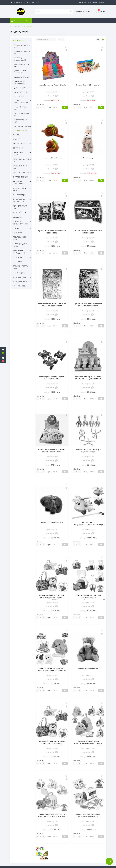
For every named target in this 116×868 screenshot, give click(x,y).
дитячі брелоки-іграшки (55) (20, 72)
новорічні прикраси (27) (22, 121)
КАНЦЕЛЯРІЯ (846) (20, 195)
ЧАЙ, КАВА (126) (19, 286)
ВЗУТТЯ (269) (18, 148)
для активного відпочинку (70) (20, 82)
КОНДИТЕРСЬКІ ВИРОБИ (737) (19, 200)
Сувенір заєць (88, 158)
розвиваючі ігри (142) (23, 126)
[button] (17, 2)
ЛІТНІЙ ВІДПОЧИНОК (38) (21, 102)
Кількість (41, 104)
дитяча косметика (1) (22, 77)
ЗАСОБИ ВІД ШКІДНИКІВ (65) (19, 183)
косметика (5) (19, 96)
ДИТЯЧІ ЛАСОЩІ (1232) (19, 154)
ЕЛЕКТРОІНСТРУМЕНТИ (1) (22, 160)
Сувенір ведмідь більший (88, 668)
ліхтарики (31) (18, 217)
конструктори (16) (21, 92)
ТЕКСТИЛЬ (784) (19, 273)
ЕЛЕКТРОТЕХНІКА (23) (21, 173)
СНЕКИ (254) (18, 257)
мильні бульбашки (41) (21, 108)
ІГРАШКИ (18, 27)
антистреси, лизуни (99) (22, 65)
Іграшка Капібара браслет (52, 158)
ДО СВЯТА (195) (20, 88)
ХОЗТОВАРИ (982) (20, 282)
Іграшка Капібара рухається (52, 522)
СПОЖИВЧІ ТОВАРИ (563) (21, 267)
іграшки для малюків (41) (22, 52)
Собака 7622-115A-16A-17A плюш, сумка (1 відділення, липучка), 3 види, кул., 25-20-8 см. (52, 598)
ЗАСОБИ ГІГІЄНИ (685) (19, 189)
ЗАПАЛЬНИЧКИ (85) (21, 177)
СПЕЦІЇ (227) (18, 262)
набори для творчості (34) (23, 114)
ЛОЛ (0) (16, 228)
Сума (49, 107)
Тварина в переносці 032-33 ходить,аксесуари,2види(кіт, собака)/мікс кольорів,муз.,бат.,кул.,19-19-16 (88, 743)
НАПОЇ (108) (18, 233)
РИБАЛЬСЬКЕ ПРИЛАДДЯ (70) (19, 252)
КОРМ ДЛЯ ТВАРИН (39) (21, 207)
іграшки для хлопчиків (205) (20, 59)
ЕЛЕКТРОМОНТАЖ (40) (20, 167)
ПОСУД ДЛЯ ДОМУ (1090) (20, 245)
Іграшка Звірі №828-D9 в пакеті (88, 85)
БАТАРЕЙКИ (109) (19, 144)
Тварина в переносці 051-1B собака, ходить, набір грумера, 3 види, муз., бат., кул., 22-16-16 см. (52, 816)
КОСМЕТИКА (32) (19, 213)
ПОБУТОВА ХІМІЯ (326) (20, 238)
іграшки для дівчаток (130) (22, 46)
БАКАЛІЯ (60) (18, 139)
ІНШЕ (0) (16, 135)
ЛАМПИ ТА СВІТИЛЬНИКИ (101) (21, 223)
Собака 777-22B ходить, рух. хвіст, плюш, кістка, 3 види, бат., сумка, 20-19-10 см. (52, 671)
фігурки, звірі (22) (21, 130)
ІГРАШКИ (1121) (19, 41)
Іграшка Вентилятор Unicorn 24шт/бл (52, 85)
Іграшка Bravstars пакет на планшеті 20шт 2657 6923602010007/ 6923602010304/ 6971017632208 (88, 306)
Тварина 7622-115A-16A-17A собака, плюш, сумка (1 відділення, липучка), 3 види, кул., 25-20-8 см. (52, 743)
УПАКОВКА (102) (19, 277)
